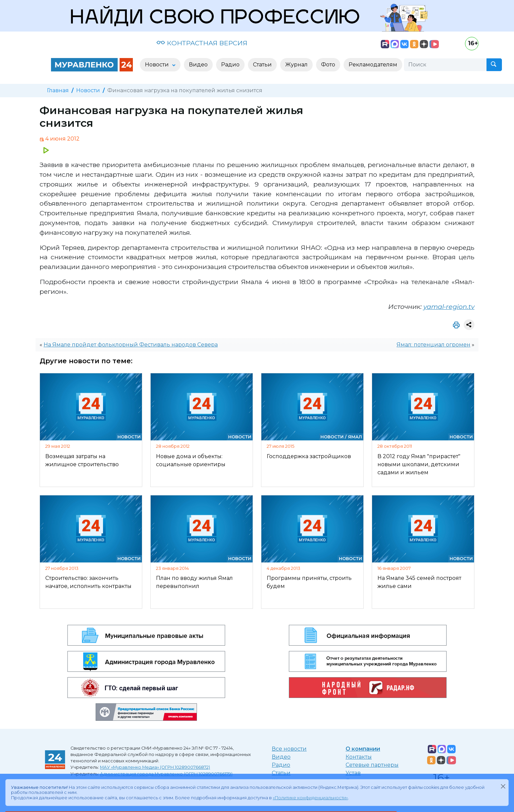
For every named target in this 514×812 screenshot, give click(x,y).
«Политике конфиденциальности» (310, 798)
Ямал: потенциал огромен (433, 345)
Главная (58, 90)
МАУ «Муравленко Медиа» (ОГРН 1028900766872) (155, 767)
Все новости (289, 749)
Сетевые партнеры (372, 765)
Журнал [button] (296, 65)
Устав (353, 773)
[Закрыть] (503, 786)
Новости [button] (158, 65)
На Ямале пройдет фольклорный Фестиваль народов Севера (131, 345)
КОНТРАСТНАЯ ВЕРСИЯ (202, 43)
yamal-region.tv (449, 307)
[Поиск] (445, 65)
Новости (88, 90)
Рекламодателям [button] (373, 65)
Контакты (359, 757)
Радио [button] (230, 65)
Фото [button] (328, 65)
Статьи (281, 773)
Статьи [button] (262, 65)
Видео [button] (198, 65)
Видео (281, 757)
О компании (363, 749)
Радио (281, 765)
